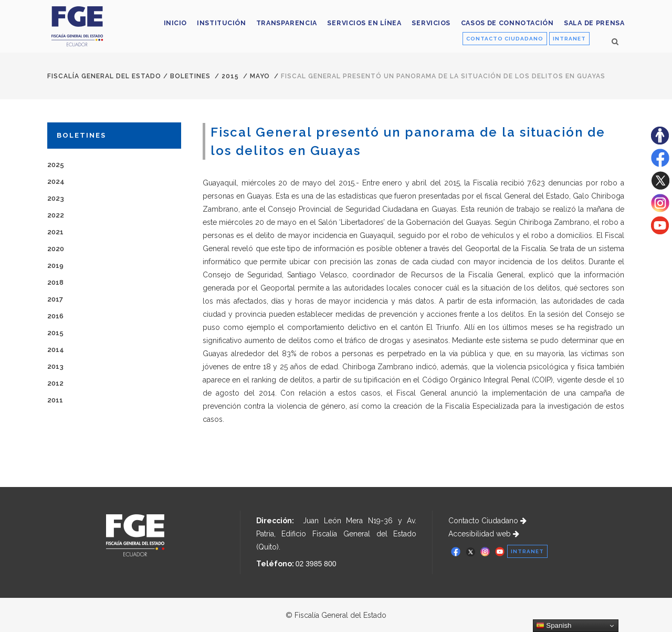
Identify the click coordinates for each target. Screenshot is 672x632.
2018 (55, 282)
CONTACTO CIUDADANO (505, 39)
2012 (55, 383)
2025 (56, 165)
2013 (55, 366)
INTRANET (569, 39)
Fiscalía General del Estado (104, 76)
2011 (55, 400)
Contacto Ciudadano (487, 521)
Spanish (554, 626)
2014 (56, 350)
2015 (230, 76)
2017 (55, 299)
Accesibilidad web (484, 534)
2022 (56, 215)
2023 (56, 198)
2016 (55, 316)
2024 (56, 182)
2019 (55, 266)
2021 (55, 232)
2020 (56, 249)
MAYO (260, 76)
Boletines (190, 76)
